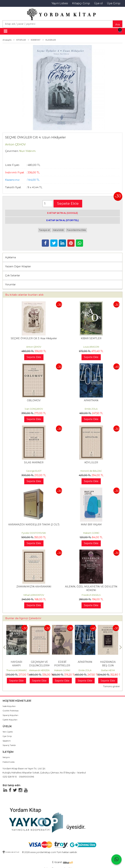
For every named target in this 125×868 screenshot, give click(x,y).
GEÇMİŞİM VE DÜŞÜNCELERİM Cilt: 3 (40, 665)
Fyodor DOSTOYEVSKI (34, 533)
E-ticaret (57, 862)
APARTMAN (91, 400)
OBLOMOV (34, 400)
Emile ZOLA (91, 409)
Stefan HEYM (108, 670)
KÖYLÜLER (91, 462)
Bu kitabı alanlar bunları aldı (24, 295)
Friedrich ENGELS (91, 595)
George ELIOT (34, 471)
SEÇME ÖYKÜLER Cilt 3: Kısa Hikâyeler (34, 338)
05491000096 (26, 777)
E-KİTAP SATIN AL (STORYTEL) (62, 220)
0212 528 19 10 (10, 777)
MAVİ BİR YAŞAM (91, 525)
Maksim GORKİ (91, 533)
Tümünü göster (112, 686)
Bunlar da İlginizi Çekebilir (23, 618)
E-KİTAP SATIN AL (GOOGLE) (62, 213)
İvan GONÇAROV (34, 409)
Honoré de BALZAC (91, 471)
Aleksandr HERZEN (39, 670)
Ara (117, 24)
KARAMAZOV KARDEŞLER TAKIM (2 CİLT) (34, 525)
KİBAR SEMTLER (91, 338)
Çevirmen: (12, 151)
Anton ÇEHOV (34, 347)
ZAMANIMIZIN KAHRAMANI (34, 587)
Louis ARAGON (91, 347)
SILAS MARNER (34, 462)
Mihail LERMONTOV (34, 595)
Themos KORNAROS (17, 670)
